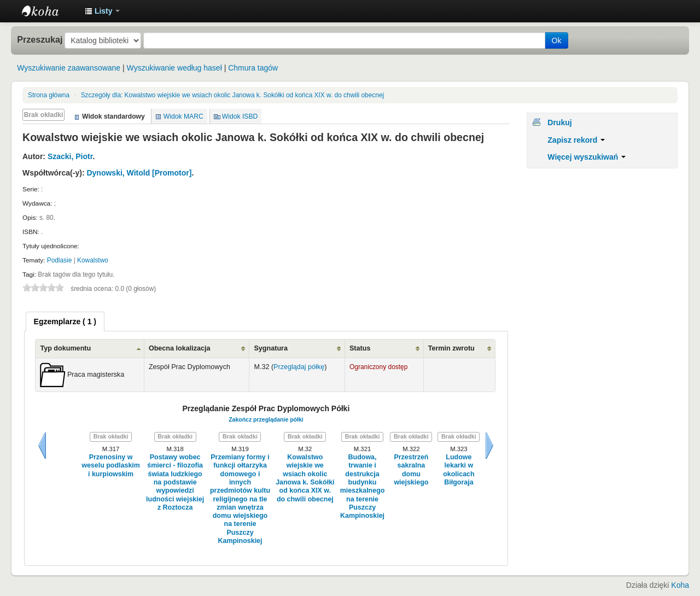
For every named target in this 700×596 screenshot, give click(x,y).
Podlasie (60, 260)
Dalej (489, 446)
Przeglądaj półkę (299, 367)
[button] (102, 11)
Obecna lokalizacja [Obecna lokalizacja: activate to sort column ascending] (180, 348)
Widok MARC (183, 116)
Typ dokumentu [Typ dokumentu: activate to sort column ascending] (65, 348)
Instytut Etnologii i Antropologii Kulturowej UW (49, 11)
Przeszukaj (40, 39)
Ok (557, 40)
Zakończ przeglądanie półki (266, 419)
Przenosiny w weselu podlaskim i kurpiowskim (111, 466)
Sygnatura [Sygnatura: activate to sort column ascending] (271, 348)
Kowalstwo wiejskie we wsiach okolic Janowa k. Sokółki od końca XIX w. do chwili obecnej (233, 95)
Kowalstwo (93, 260)
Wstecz (42, 446)
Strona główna (49, 95)
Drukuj (559, 122)
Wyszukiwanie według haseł (174, 68)
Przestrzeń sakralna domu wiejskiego (411, 470)
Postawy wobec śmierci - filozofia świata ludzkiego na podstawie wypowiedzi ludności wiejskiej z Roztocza (175, 482)
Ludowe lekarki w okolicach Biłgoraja (459, 470)
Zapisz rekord (576, 140)
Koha (680, 585)
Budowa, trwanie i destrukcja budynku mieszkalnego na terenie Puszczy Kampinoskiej (363, 486)
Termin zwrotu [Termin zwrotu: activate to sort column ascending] (451, 348)
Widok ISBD (240, 116)
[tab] (65, 322)
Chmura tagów (253, 68)
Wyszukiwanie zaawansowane (69, 68)
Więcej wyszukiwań (587, 157)
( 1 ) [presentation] (65, 322)
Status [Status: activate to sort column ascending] (360, 348)
